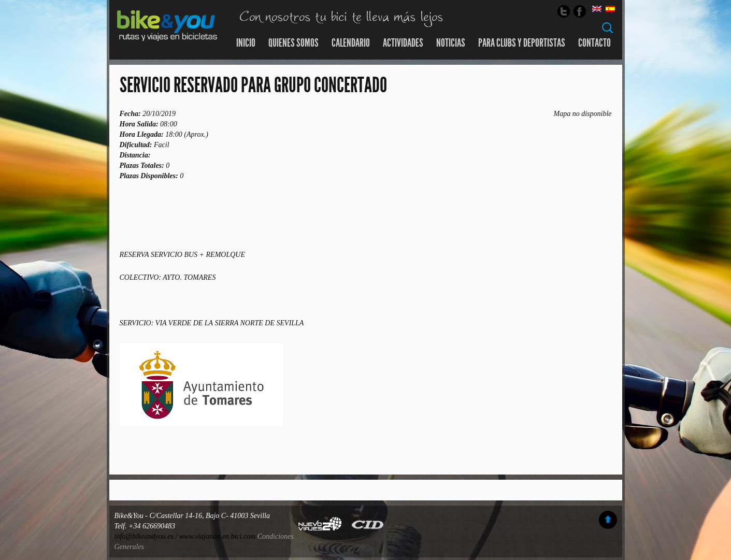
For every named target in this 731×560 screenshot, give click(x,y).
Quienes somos (293, 43)
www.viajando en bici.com (218, 536)
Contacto (594, 43)
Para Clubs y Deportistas (522, 43)
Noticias (451, 43)
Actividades (403, 43)
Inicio (246, 43)
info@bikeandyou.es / (147, 536)
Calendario (351, 43)
